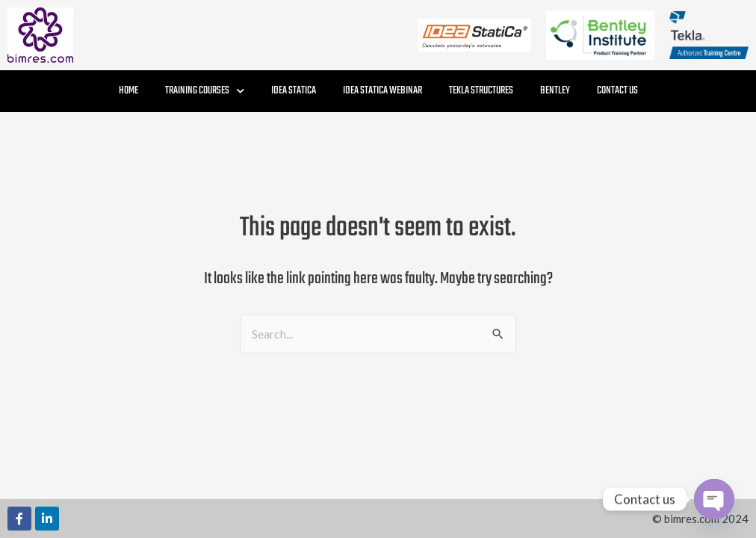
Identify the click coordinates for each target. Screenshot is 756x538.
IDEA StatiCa (294, 91)
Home (128, 91)
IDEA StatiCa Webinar (382, 91)
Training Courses (205, 91)
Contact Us (617, 91)
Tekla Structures (481, 91)
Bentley (555, 91)
